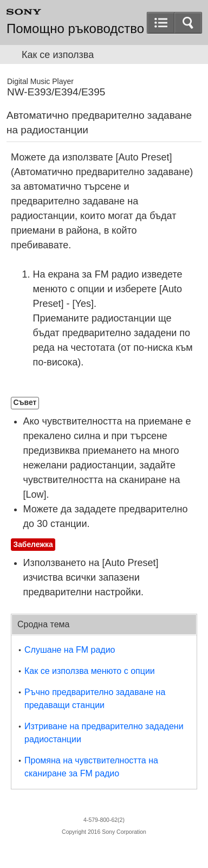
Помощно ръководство (75, 29)
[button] (188, 23)
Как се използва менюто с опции (90, 671)
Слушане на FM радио (70, 650)
